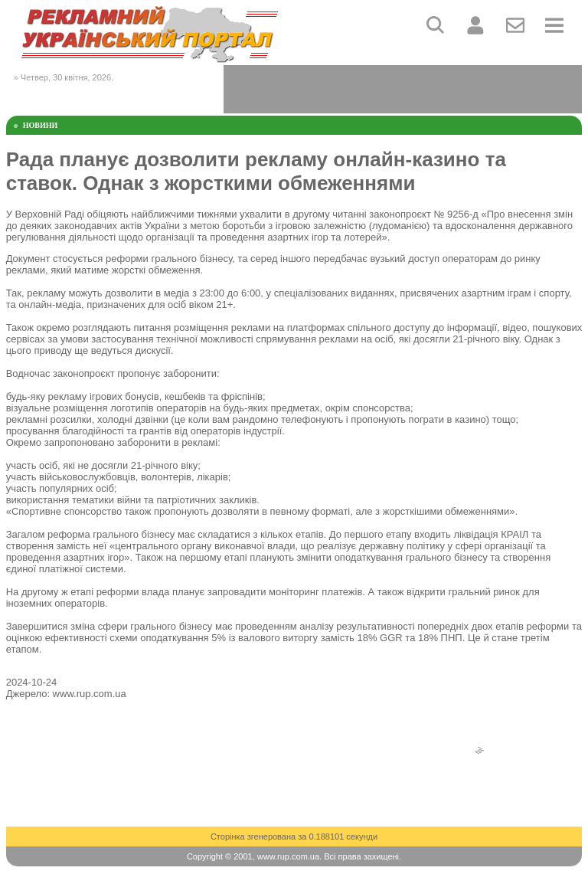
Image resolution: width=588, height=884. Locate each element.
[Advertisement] (403, 88)
